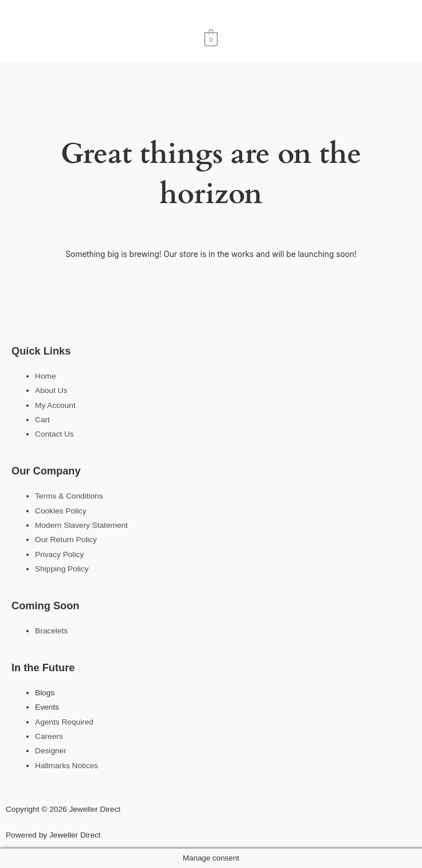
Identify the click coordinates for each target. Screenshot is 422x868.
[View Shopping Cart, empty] (211, 39)
